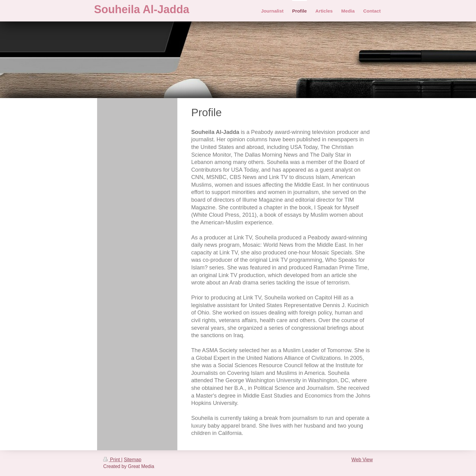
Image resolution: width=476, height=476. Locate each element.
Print (112, 460)
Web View (362, 460)
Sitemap (132, 460)
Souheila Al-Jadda (142, 9)
